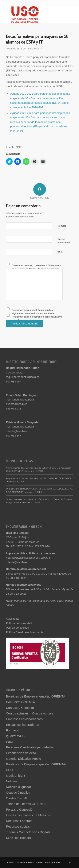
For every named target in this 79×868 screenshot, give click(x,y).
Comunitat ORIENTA (20, 702)
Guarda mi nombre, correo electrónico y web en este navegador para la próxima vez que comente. (36, 269)
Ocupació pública (18, 792)
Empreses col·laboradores (24, 719)
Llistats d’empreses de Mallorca (28, 815)
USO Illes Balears (18, 838)
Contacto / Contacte (20, 708)
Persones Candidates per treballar (30, 747)
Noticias (35, 49)
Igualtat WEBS (16, 736)
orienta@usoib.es (17, 404)
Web (60, 252)
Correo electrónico (64, 243)
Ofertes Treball (16, 798)
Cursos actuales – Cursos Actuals (29, 713)
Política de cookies (17, 628)
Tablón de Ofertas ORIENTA (26, 804)
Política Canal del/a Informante (25, 632)
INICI (9, 742)
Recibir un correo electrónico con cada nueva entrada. (37, 318)
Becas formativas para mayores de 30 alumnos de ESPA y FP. (37, 39)
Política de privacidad (19, 623)
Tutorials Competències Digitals (28, 832)
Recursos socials (18, 826)
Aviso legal (13, 619)
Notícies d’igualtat (18, 787)
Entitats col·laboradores (22, 725)
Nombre (62, 228)
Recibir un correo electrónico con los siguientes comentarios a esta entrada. (33, 312)
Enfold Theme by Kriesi (48, 863)
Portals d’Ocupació (19, 809)
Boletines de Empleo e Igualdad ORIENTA (36, 696)
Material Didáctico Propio (23, 759)
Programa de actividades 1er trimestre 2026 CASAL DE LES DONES (38, 478)
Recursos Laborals (19, 821)
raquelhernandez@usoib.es (23, 377)
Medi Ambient (15, 776)
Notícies (12, 781)
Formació (13, 730)
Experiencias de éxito (21, 753)
